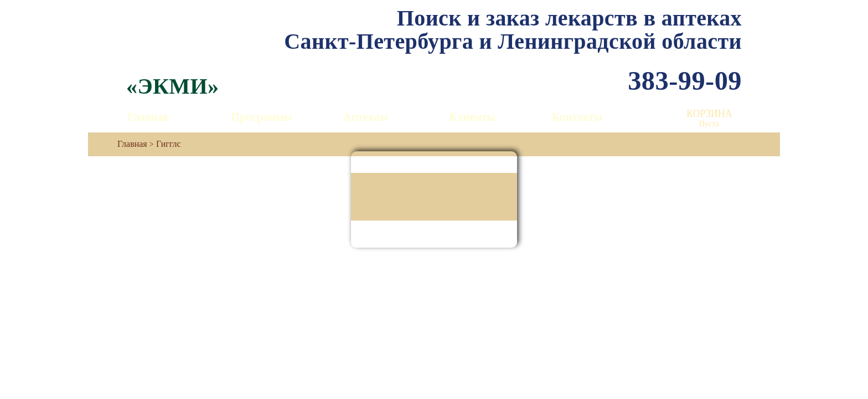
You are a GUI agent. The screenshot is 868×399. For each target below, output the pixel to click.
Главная (148, 117)
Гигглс (169, 144)
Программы (261, 117)
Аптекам (365, 117)
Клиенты (472, 117)
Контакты (577, 117)
